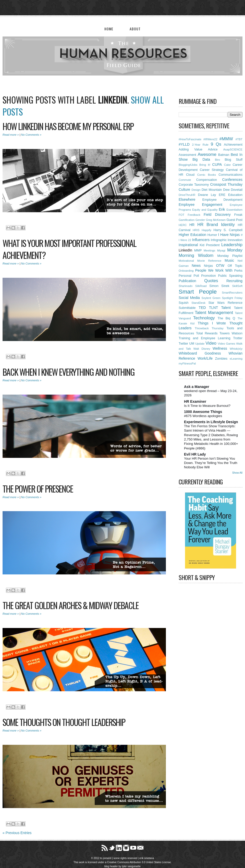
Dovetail (237, 190)
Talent (226, 308)
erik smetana (147, 858)
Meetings (209, 250)
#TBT (239, 139)
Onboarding (186, 271)
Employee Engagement (200, 205)
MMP (198, 250)
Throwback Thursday (209, 328)
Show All (237, 473)
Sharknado (186, 286)
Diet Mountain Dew (216, 190)
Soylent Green (211, 298)
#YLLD (184, 144)
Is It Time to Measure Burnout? (207, 406)
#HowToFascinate (190, 139)
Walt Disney (202, 349)
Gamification (187, 220)
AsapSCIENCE (233, 149)
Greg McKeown (216, 220)
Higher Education (192, 235)
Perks (238, 271)
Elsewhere (187, 199)
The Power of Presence (38, 489)
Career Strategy (212, 170)
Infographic (219, 240)
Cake (227, 165)
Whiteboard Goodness (200, 353)
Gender (200, 220)
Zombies (221, 359)
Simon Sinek (219, 286)
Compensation (207, 180)
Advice (213, 149)
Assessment (187, 155)
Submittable (187, 308)
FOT (181, 215)
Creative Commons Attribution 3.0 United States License (139, 862)
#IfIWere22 (210, 139)
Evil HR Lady (195, 454)
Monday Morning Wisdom (211, 253)
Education (235, 195)
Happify (206, 230)
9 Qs (216, 144)
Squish (184, 303)
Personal (185, 276)
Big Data (201, 159)
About (135, 29)
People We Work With (214, 270)
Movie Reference (209, 261)
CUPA (217, 165)
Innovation (235, 240)
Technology (204, 318)
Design (196, 190)
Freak (238, 215)
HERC (183, 225)
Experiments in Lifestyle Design (211, 422)
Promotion (208, 276)
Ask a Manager (197, 387)
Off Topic (235, 266)
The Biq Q (226, 318)
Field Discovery (217, 215)
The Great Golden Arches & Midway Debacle (71, 605)
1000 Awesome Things (203, 412)
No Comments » (31, 135)
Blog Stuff (234, 160)
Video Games (226, 344)
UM (192, 344)
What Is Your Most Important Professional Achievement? (69, 249)
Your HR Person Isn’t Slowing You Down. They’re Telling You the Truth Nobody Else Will (211, 463)
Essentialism (234, 210)
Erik (222, 209)
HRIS (196, 230)
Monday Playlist (230, 256)
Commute (185, 180)
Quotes (211, 281)
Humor (212, 235)
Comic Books (207, 175)
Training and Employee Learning (205, 338)
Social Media (189, 298)
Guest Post (234, 220)
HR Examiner (195, 401)
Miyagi (221, 250)
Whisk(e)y (236, 349)
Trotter (238, 338)
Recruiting (234, 281)
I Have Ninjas (229, 235)
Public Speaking (230, 276)
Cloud (190, 175)
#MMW (226, 139)
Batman (224, 155)
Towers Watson (231, 333)
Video (211, 343)
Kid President (210, 245)
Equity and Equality (205, 210)
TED (202, 308)
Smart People (198, 292)
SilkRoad (201, 286)
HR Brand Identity (216, 225)
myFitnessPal (187, 363)
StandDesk (198, 303)
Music (229, 260)
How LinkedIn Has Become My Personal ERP (68, 126)
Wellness (220, 348)
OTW (220, 266)
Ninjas (208, 266)
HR (192, 225)
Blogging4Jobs (188, 165)
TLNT (213, 308)
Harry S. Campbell (228, 230)
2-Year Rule (200, 145)
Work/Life (205, 358)
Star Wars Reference (225, 303)
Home (109, 29)
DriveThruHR (187, 195)
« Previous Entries (17, 833)
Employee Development (222, 200)
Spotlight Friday (232, 298)
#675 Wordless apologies (203, 416)
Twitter (183, 344)
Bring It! (205, 165)
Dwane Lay (207, 195)
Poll (196, 276)
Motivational (186, 261)
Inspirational (188, 245)
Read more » (11, 135)
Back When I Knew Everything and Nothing (69, 372)
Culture (184, 190)
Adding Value (191, 149)
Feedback (194, 215)
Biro (217, 160)
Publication (187, 281)
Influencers (201, 240)
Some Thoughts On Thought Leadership (64, 722)
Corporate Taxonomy (194, 185)
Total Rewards (207, 333)
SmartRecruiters (232, 293)
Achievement (233, 145)
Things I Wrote (212, 323)
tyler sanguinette (131, 866)
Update (200, 344)
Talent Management (214, 313)
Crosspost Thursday (226, 184)
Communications (230, 175)
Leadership (232, 245)
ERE (222, 195)
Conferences (232, 180)
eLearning (236, 359)
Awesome (207, 154)
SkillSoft (237, 286)
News (196, 266)
